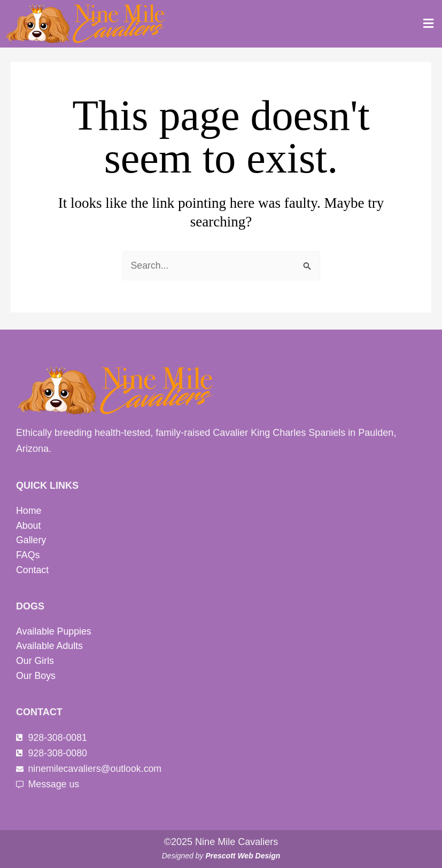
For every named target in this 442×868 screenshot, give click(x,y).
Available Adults (50, 645)
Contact (33, 569)
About (29, 524)
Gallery (31, 539)
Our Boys (36, 675)
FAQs (28, 554)
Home (29, 509)
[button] (429, 24)
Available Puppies (54, 630)
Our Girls (35, 660)
